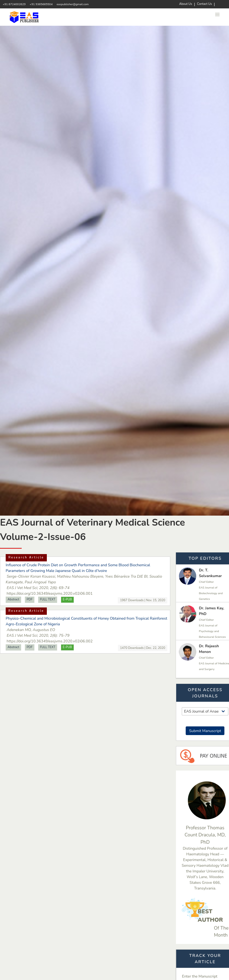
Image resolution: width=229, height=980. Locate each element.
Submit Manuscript (205, 731)
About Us (186, 4)
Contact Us (205, 4)
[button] (218, 15)
